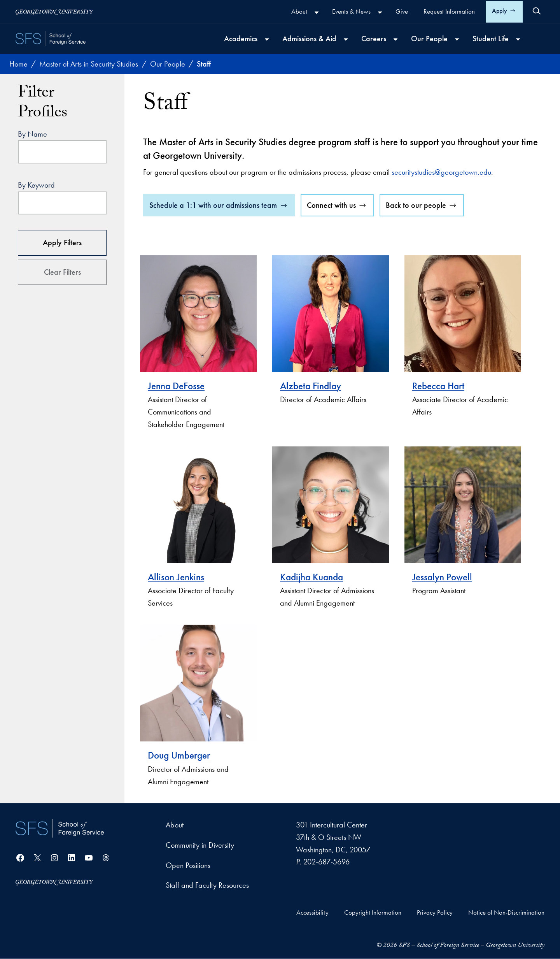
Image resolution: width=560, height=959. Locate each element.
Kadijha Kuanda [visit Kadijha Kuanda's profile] (311, 577)
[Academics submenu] (267, 39)
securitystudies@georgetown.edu (441, 172)
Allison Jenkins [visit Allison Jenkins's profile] (176, 577)
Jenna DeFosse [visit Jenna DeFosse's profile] (176, 386)
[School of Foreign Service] (60, 828)
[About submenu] (317, 12)
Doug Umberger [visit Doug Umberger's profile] (179, 756)
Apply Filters (62, 242)
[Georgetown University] (54, 11)
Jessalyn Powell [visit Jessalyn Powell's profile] (442, 577)
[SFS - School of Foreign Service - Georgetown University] (51, 39)
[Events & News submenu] (380, 12)
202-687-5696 (326, 862)
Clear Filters (62, 272)
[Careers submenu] (395, 39)
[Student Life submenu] (518, 39)
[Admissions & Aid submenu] (346, 39)
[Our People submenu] (457, 39)
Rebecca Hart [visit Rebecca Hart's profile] (438, 386)
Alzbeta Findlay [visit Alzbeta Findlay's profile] (311, 386)
